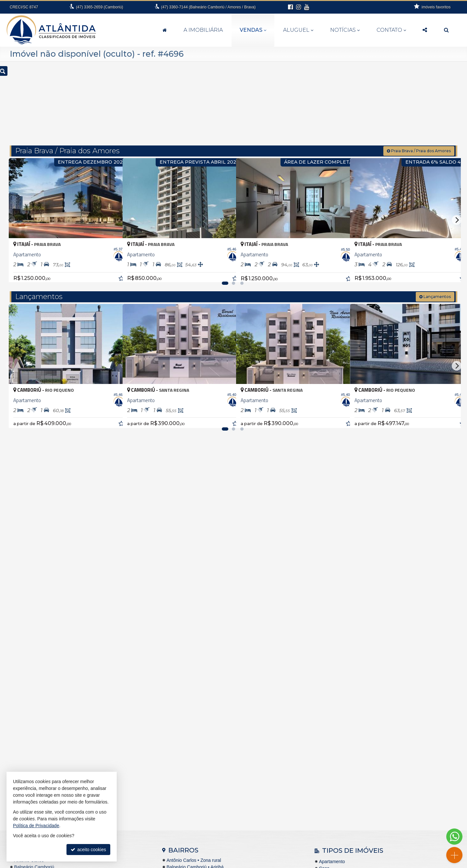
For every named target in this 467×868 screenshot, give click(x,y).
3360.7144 (237, 834)
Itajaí (19, 724)
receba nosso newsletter (390, 808)
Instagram (389, 847)
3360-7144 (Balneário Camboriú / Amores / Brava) (208, 7)
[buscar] (366, 101)
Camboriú (24, 710)
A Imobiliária (203, 30)
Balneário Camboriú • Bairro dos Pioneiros (209, 697)
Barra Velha (26, 697)
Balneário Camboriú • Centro (195, 717)
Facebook (390, 840)
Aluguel (298, 30)
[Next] (457, 209)
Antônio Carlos (29, 676)
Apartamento (332, 678)
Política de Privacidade (300, 863)
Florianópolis (27, 717)
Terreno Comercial (337, 719)
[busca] (446, 30)
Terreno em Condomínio (343, 725)
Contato (391, 30)
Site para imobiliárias (343, 863)
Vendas (253, 30)
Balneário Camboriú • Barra (194, 703)
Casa (324, 685)
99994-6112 (237, 840)
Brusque (22, 703)
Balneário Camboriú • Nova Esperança (205, 724)
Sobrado (327, 705)
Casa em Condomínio (341, 698)
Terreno (326, 712)
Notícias (345, 30)
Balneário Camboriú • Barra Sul (198, 710)
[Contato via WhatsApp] (454, 837)
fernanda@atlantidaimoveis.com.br (237, 847)
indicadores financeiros (390, 815)
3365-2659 (99, 7)
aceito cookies (88, 850)
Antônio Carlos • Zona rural (194, 676)
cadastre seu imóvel (390, 821)
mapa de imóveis (390, 827)
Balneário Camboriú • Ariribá (195, 683)
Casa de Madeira (336, 691)
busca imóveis (390, 834)
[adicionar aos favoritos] (111, 260)
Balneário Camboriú (34, 683)
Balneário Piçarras (32, 690)
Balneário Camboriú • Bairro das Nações (207, 690)
